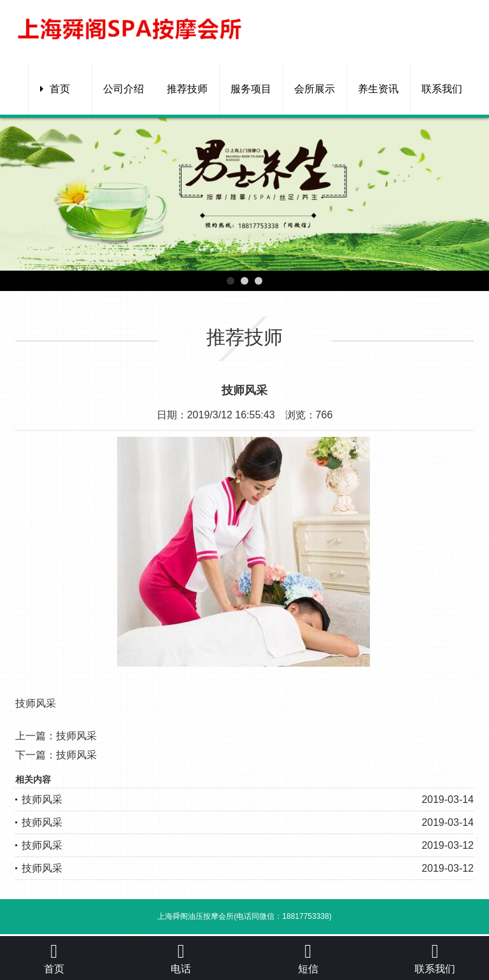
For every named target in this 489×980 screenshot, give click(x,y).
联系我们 (442, 89)
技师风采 (76, 736)
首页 (60, 89)
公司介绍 (124, 89)
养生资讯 (378, 89)
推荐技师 (187, 89)
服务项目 (251, 89)
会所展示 (315, 89)
